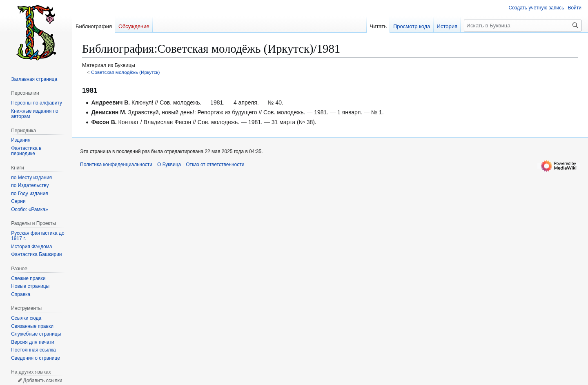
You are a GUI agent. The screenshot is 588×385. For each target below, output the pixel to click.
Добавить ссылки (42, 381)
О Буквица (169, 165)
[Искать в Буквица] (523, 26)
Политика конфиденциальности (116, 165)
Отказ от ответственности (215, 165)
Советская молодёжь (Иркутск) (125, 72)
